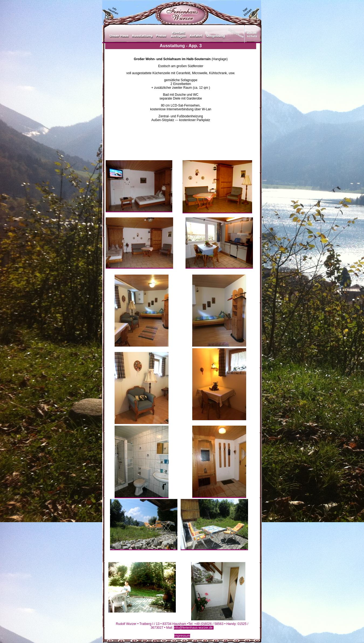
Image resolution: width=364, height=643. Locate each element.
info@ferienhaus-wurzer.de (194, 628)
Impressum (182, 636)
